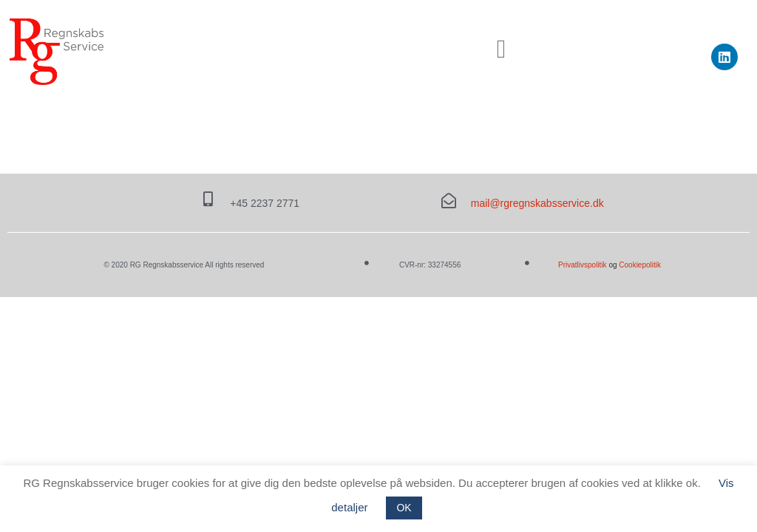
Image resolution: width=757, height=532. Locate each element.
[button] (501, 50)
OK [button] (404, 508)
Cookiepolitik (640, 265)
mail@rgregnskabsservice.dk (537, 203)
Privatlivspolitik (583, 265)
